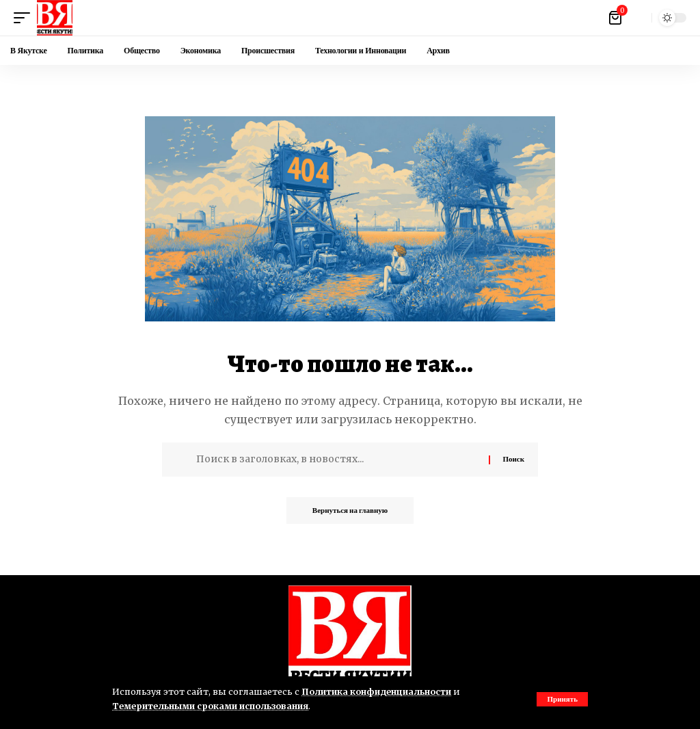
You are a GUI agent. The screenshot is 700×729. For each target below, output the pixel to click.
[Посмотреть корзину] (616, 18)
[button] (562, 699)
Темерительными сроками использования (212, 706)
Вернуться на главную (350, 511)
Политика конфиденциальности (378, 691)
